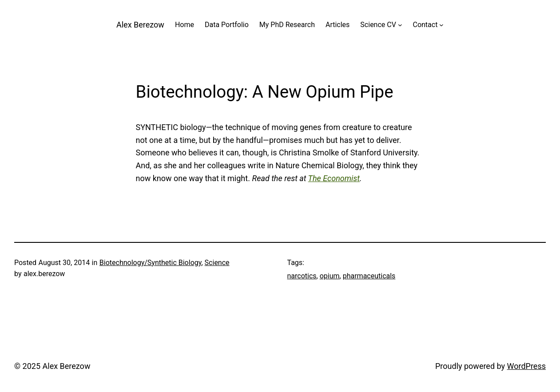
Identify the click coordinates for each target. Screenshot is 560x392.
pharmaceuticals (369, 276)
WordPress (526, 366)
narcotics (302, 276)
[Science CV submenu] (400, 25)
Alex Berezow (140, 25)
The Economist (334, 178)
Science (217, 263)
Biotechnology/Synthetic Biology (151, 263)
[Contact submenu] (441, 25)
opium (330, 276)
